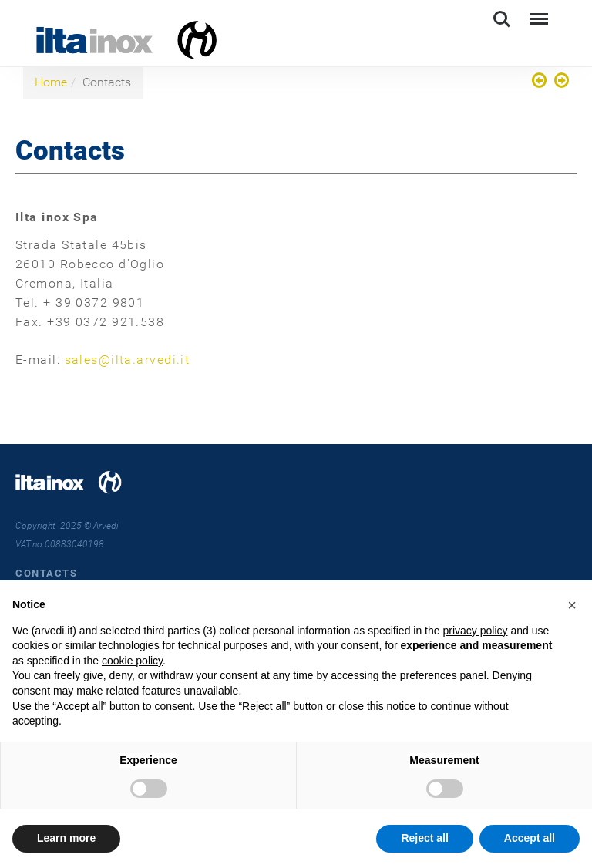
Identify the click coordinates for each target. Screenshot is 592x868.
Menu (537, 12)
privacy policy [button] (475, 631)
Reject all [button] (424, 838)
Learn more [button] (66, 838)
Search (502, 19)
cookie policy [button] (132, 661)
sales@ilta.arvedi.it (128, 360)
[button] (572, 605)
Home (51, 82)
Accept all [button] (530, 838)
